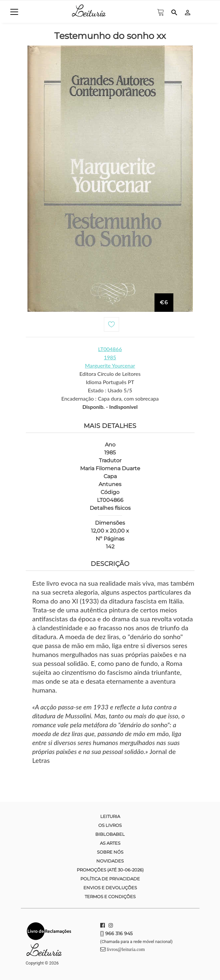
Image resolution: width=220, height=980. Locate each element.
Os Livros (110, 825)
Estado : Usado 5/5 (110, 390)
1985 (110, 357)
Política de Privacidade (110, 879)
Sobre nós (110, 852)
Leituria (110, 816)
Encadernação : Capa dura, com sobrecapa (110, 398)
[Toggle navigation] (14, 12)
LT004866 (110, 349)
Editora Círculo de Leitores (110, 374)
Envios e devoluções (110, 888)
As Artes (110, 843)
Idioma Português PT (110, 382)
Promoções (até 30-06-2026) (110, 870)
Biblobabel (110, 834)
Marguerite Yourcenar (110, 365)
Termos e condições (110, 897)
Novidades (110, 861)
